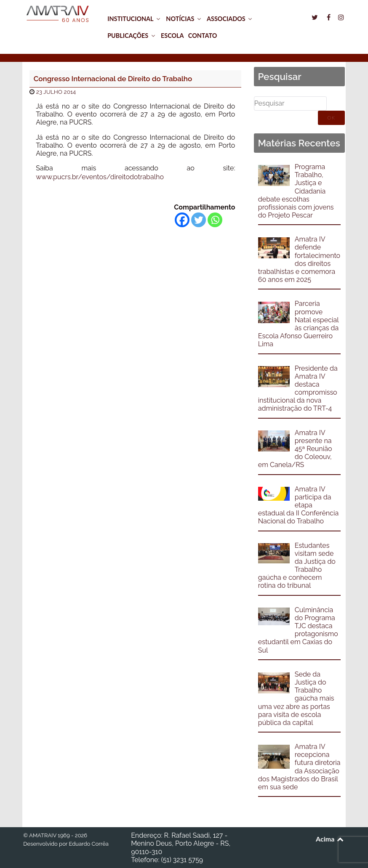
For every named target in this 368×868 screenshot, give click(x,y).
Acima (330, 839)
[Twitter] (199, 220)
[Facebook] (182, 220)
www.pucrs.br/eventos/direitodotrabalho (100, 177)
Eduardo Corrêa (88, 844)
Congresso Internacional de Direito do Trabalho (113, 79)
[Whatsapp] (215, 220)
